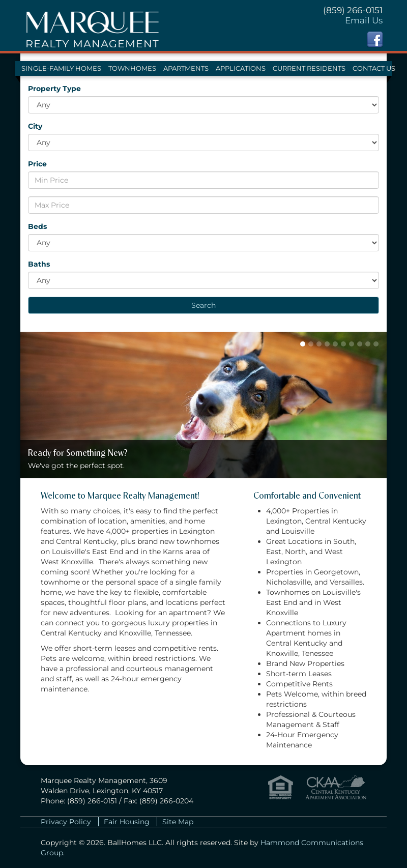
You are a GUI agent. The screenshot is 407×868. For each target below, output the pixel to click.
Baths (39, 264)
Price (37, 164)
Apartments (186, 68)
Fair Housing (127, 822)
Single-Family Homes (61, 68)
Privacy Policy (66, 822)
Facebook (375, 39)
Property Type (54, 89)
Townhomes (132, 68)
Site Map (178, 822)
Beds (37, 226)
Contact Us (374, 68)
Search (203, 305)
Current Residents (309, 68)
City (35, 126)
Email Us (364, 20)
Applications (241, 68)
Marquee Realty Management (92, 25)
